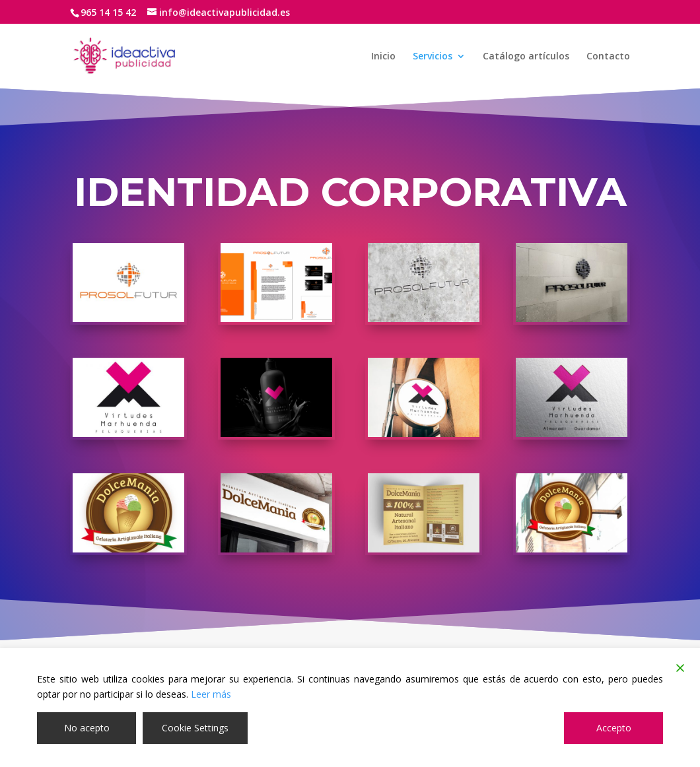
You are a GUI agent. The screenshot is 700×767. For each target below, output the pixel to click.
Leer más (211, 694)
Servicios (433, 57)
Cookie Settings (195, 728)
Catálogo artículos (526, 57)
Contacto (608, 57)
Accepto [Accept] (614, 728)
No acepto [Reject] (87, 728)
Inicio (383, 57)
